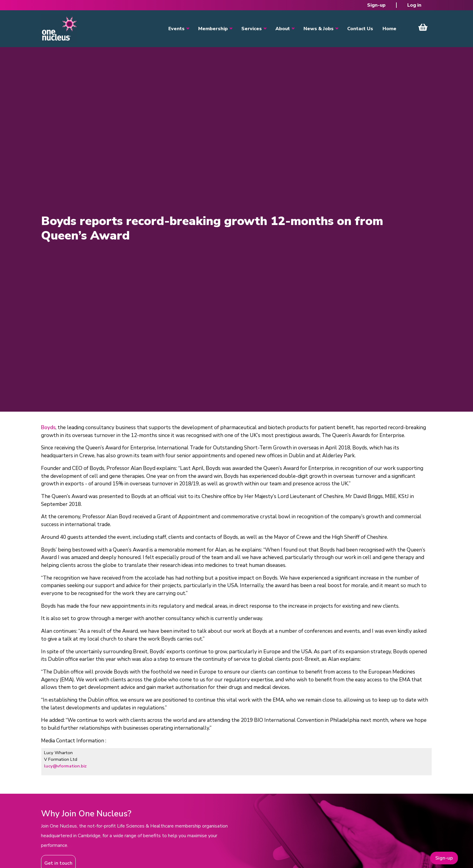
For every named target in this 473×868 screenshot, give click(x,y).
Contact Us (360, 29)
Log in (414, 5)
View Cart (423, 27)
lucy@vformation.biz (65, 766)
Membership (213, 29)
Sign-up (376, 5)
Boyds (48, 428)
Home (389, 29)
